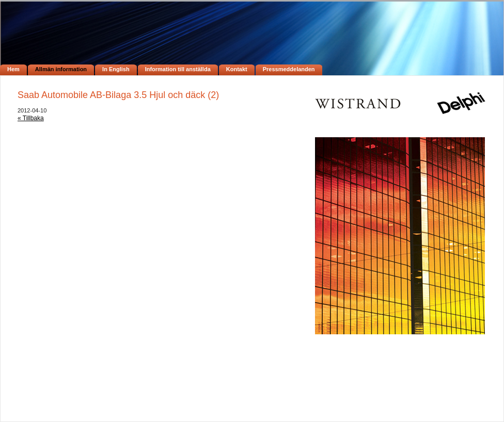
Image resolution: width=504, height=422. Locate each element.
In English (116, 69)
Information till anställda (178, 69)
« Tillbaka (31, 118)
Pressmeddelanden (289, 69)
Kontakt (237, 69)
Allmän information (61, 69)
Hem (13, 69)
